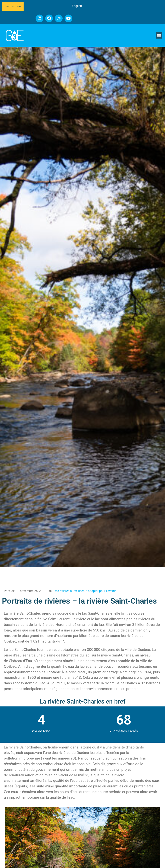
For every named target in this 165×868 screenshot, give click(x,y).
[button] (159, 35)
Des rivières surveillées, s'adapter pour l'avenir (85, 591)
